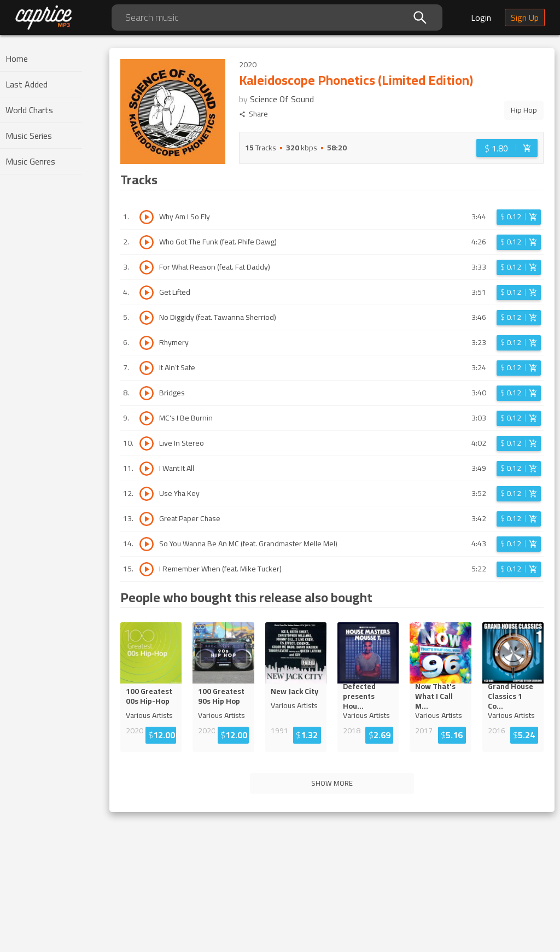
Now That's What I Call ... (438, 696)
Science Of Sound (282, 99)
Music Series (29, 136)
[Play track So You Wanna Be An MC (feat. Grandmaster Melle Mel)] (147, 544)
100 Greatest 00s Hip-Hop (149, 696)
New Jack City (294, 691)
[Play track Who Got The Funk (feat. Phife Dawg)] (147, 242)
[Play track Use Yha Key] (147, 494)
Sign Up (525, 17)
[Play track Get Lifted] (147, 293)
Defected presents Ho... (368, 696)
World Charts (29, 110)
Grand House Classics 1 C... (511, 696)
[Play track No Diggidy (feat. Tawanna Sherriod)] (147, 318)
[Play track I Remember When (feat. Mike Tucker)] (147, 569)
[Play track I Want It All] (147, 469)
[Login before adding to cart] (507, 148)
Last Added (27, 84)
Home (17, 59)
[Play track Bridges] (147, 393)
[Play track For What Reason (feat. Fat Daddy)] (147, 267)
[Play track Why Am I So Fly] (147, 217)
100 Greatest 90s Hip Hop (221, 696)
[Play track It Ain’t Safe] (147, 368)
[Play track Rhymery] (147, 343)
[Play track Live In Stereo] (147, 443)
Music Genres (30, 161)
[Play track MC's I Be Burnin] (147, 418)
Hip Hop (524, 110)
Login (481, 17)
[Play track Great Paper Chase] (147, 519)
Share (253, 114)
